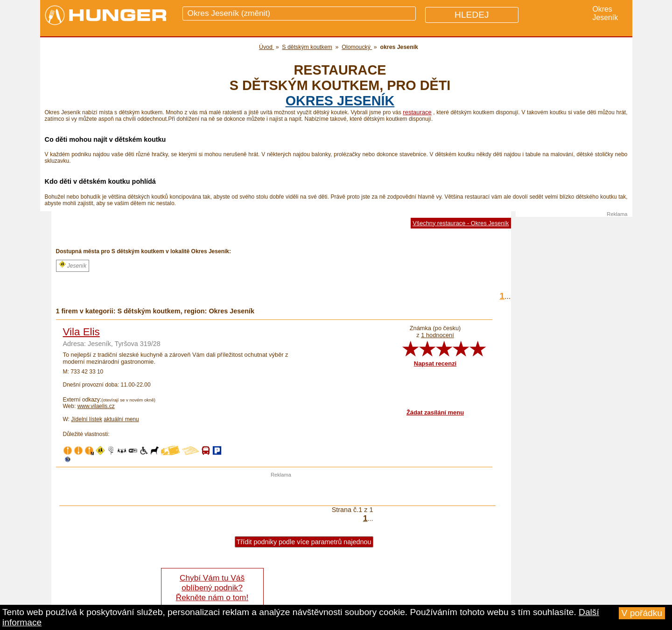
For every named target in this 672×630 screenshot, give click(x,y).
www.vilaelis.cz (96, 406)
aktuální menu (121, 419)
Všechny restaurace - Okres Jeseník (461, 223)
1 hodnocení (437, 335)
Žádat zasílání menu (435, 412)
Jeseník (73, 265)
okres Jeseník (340, 101)
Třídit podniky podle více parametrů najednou (304, 542)
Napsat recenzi (435, 363)
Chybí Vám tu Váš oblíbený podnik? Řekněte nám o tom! (212, 588)
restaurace (417, 112)
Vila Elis (81, 332)
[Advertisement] (281, 492)
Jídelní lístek (87, 419)
